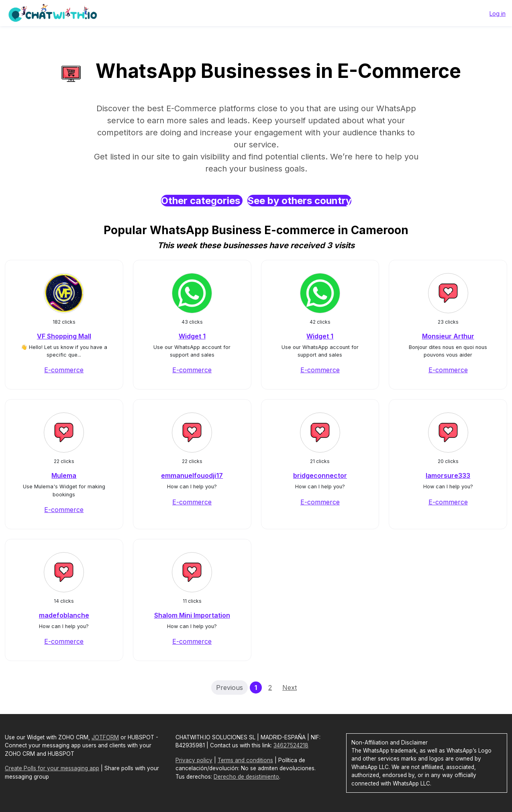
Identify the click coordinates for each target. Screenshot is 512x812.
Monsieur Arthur (448, 336)
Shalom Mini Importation (192, 615)
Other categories (202, 201)
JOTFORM (105, 737)
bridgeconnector (320, 475)
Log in (498, 13)
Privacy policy (194, 760)
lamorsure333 (448, 475)
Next (290, 688)
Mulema (64, 475)
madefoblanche (64, 615)
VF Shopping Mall (64, 336)
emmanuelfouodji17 (192, 475)
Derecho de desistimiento (246, 777)
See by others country (299, 201)
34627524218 (291, 745)
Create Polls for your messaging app (52, 768)
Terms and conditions (245, 760)
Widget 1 (192, 336)
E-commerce (64, 370)
